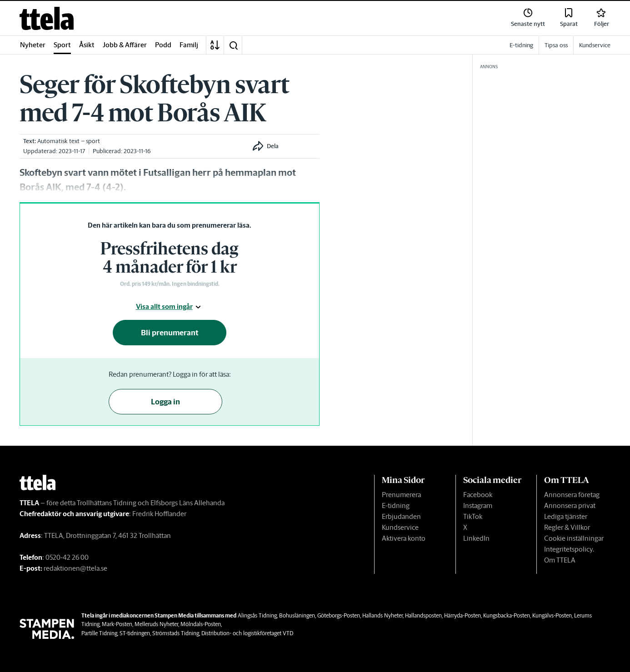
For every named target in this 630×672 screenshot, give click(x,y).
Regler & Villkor (567, 527)
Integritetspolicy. (569, 549)
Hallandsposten (423, 615)
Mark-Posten (117, 624)
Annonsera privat (570, 505)
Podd (163, 45)
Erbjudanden (401, 516)
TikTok (473, 516)
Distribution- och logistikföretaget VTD (247, 633)
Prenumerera (401, 495)
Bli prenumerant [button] (170, 333)
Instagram (478, 505)
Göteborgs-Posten (339, 615)
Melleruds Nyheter (156, 624)
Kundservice (400, 527)
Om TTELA (560, 560)
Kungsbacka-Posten (507, 615)
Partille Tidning (99, 633)
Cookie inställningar (574, 538)
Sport (62, 45)
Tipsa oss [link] (556, 45)
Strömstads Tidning (176, 633)
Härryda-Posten (462, 615)
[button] (233, 45)
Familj (189, 45)
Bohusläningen (297, 615)
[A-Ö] (215, 45)
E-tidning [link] (521, 45)
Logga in (165, 402)
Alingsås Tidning (257, 615)
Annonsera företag (572, 495)
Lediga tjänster (566, 516)
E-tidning (396, 505)
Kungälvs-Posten (552, 615)
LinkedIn (476, 538)
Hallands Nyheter (382, 615)
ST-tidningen (135, 633)
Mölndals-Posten (201, 624)
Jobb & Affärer (125, 45)
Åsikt (87, 45)
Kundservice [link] (595, 45)
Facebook (478, 495)
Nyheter (33, 45)
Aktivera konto (404, 538)
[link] (47, 18)
